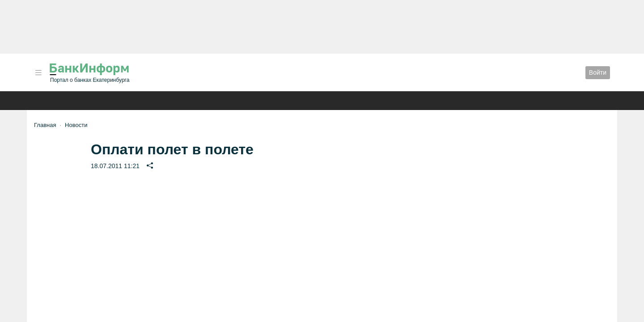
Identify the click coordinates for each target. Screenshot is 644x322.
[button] (38, 73)
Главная (45, 125)
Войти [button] (598, 72)
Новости (76, 125)
